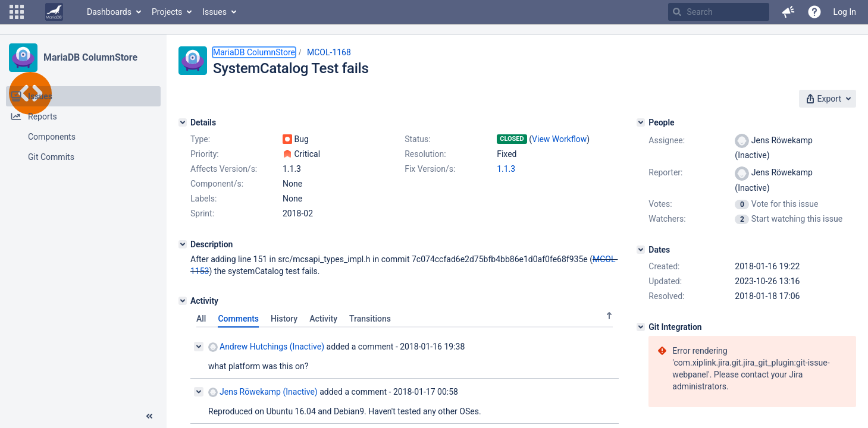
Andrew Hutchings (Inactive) (266, 347)
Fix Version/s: (430, 169)
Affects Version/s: (224, 169)
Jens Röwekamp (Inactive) (263, 392)
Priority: (205, 154)
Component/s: (217, 184)
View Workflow (559, 139)
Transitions (370, 319)
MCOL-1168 (329, 52)
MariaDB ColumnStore (90, 57)
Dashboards (109, 12)
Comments (238, 319)
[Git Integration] (641, 327)
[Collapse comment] (199, 347)
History (284, 319)
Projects (167, 12)
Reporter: (665, 172)
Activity (323, 319)
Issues (214, 12)
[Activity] (183, 301)
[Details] (183, 122)
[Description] (183, 244)
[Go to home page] (54, 12)
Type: (200, 139)
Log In (845, 12)
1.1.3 (506, 169)
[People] (641, 122)
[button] (17, 12)
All (201, 319)
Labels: (203, 199)
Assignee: (667, 140)
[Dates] (641, 250)
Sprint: (202, 213)
